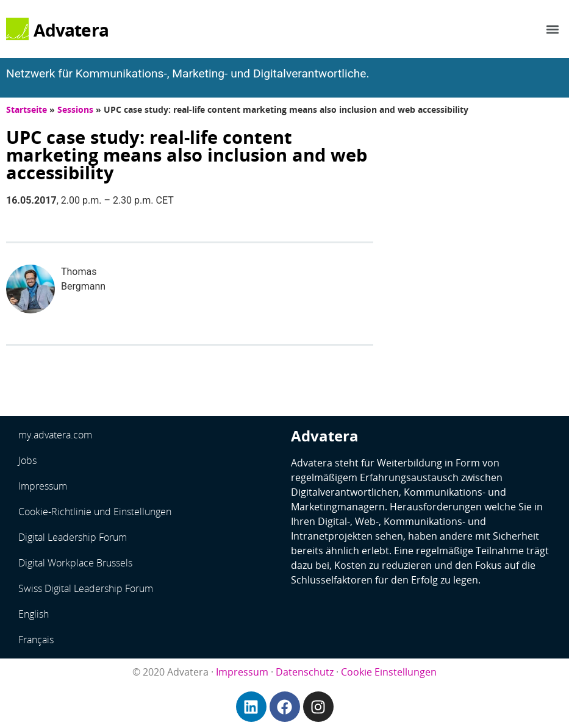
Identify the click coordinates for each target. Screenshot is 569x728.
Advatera (71, 30)
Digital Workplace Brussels (75, 563)
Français (36, 640)
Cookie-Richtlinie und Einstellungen (95, 512)
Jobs (27, 460)
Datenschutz (305, 672)
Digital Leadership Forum (73, 537)
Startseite (27, 109)
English (34, 614)
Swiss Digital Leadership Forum (86, 588)
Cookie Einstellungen (389, 672)
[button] (553, 29)
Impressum (43, 486)
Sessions (75, 109)
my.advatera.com (55, 435)
